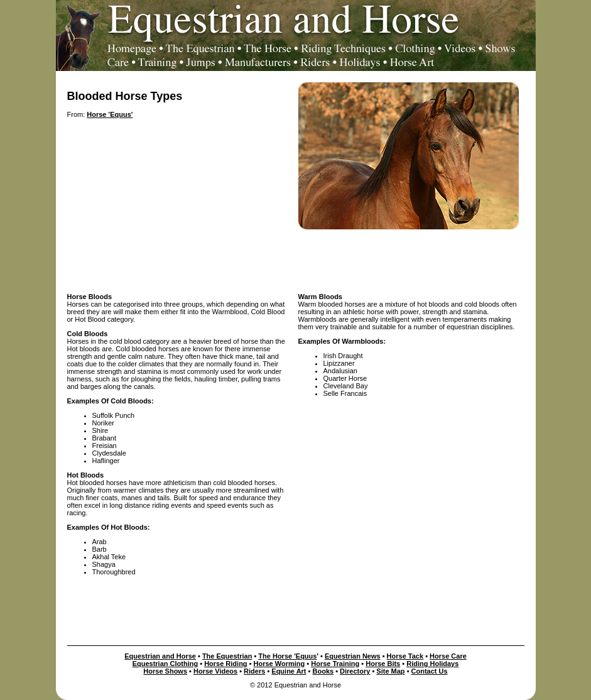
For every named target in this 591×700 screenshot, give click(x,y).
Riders (254, 671)
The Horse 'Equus (287, 656)
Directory (355, 671)
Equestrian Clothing (165, 664)
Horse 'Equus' (110, 114)
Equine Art (289, 671)
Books (323, 671)
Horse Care (448, 656)
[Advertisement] (296, 258)
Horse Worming (279, 664)
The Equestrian (227, 656)
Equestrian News (353, 656)
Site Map (390, 671)
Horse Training (335, 664)
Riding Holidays (432, 664)
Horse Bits (383, 664)
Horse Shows (165, 671)
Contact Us (430, 671)
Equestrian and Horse (160, 656)
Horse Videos (215, 671)
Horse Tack (405, 656)
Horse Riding (225, 664)
